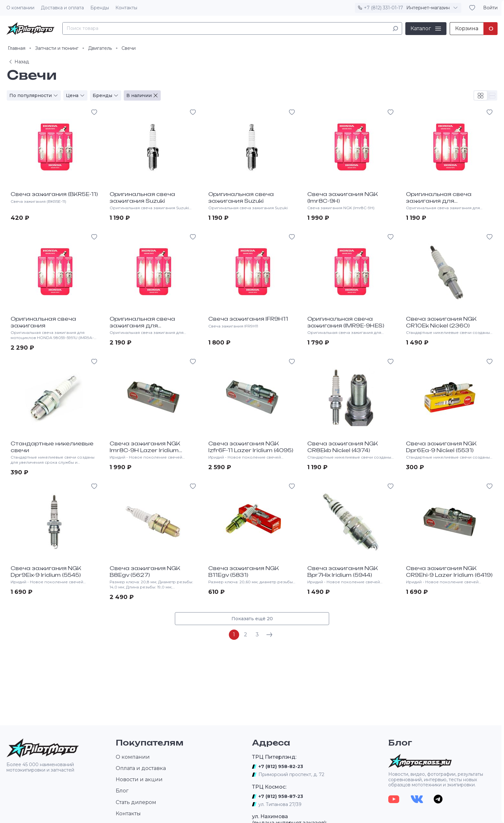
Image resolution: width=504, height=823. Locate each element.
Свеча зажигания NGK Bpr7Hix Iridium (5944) (343, 572)
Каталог (421, 28)
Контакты (126, 8)
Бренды (100, 8)
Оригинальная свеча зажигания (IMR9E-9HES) (346, 322)
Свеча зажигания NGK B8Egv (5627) (145, 572)
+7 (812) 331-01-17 (383, 8)
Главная (17, 48)
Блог (122, 791)
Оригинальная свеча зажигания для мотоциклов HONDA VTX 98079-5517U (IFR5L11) (147, 329)
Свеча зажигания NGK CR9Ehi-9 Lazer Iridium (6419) (449, 572)
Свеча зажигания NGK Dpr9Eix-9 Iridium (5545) (46, 572)
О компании (20, 8)
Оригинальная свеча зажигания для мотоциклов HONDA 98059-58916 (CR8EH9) (449, 204)
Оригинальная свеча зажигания (43, 322)
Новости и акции (139, 779)
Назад (18, 62)
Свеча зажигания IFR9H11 (248, 319)
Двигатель (100, 48)
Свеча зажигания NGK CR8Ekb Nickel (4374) (343, 447)
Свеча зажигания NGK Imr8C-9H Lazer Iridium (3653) (145, 450)
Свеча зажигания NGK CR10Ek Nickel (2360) (441, 322)
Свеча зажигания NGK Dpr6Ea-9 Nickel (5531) (441, 447)
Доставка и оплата (62, 8)
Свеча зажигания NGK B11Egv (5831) (244, 572)
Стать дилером (136, 802)
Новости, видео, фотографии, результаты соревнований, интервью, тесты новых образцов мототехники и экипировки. (436, 780)
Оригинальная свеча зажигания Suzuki (142, 197)
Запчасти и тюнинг (57, 48)
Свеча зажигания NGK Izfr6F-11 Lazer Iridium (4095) (251, 447)
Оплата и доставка (141, 768)
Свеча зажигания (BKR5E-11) (54, 194)
